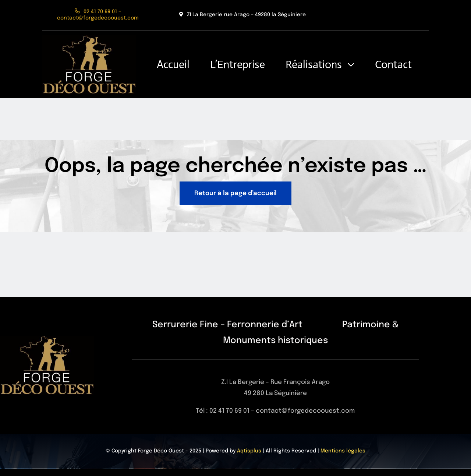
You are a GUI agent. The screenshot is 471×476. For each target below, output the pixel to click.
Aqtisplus (249, 451)
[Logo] (89, 38)
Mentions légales (343, 451)
